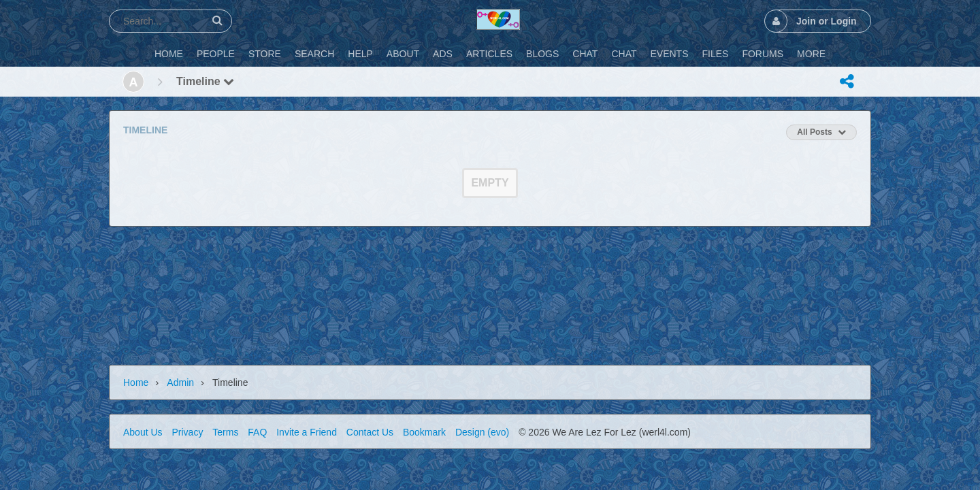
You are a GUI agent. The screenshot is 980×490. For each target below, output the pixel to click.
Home (136, 382)
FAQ (257, 432)
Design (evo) (482, 432)
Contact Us (370, 432)
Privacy (187, 432)
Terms (225, 432)
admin (180, 382)
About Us (143, 432)
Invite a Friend (307, 432)
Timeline (205, 81)
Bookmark (424, 432)
